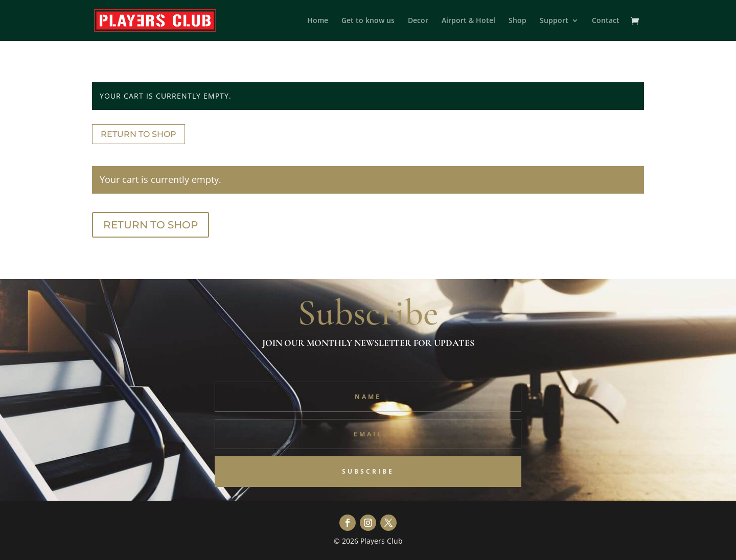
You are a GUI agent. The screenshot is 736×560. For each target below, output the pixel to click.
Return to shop (139, 134)
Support (554, 21)
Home (318, 21)
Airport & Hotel (468, 21)
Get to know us (368, 21)
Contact (606, 21)
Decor (418, 21)
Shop (517, 21)
